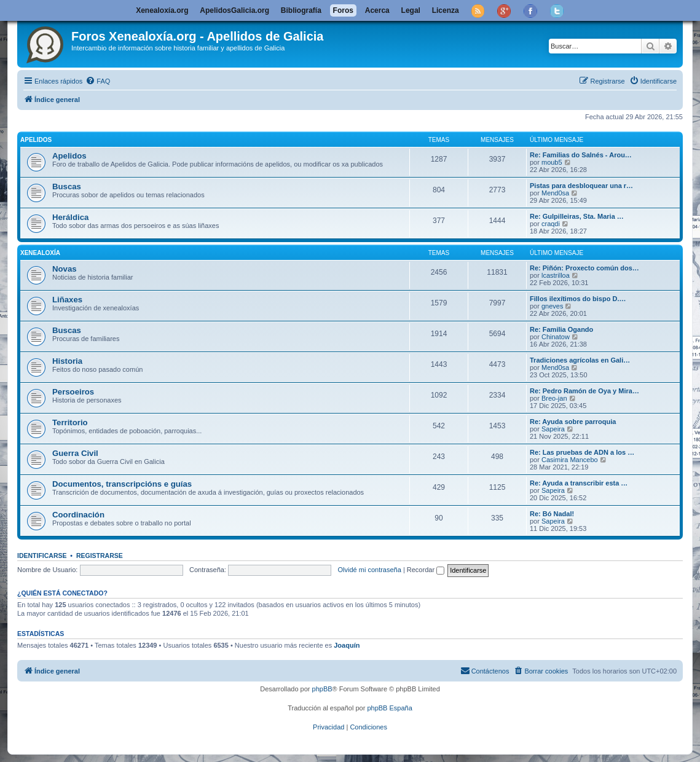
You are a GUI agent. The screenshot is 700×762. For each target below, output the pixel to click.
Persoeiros (73, 392)
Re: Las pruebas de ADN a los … (582, 452)
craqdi (551, 224)
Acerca (377, 10)
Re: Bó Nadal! (552, 514)
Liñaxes (67, 300)
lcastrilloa (556, 275)
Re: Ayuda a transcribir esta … (579, 483)
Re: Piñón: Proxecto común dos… (584, 268)
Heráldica (70, 217)
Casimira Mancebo (570, 460)
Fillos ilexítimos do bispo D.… (578, 299)
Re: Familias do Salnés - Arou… (581, 155)
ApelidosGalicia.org (234, 10)
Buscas (67, 187)
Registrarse (100, 556)
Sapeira (553, 429)
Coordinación (78, 515)
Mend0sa (555, 193)
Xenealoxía (40, 253)
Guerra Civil (75, 453)
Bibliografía (301, 10)
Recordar (426, 570)
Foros (343, 10)
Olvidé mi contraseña (370, 570)
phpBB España (389, 708)
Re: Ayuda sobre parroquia (573, 422)
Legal (411, 10)
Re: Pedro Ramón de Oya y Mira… (584, 391)
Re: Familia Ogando (561, 329)
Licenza (446, 10)
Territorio (70, 422)
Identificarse (42, 556)
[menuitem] (98, 81)
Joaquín (347, 645)
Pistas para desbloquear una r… (581, 186)
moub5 (552, 162)
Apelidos (36, 140)
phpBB (322, 689)
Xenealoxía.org (162, 10)
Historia (67, 361)
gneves (552, 306)
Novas (65, 269)
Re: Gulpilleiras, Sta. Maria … (577, 216)
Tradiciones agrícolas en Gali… (580, 360)
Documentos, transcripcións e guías (122, 484)
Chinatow (556, 337)
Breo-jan (554, 398)
